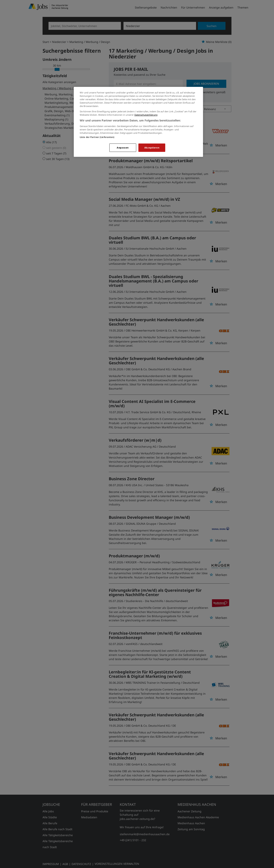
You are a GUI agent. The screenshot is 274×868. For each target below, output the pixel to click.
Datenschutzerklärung (146, 115)
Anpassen (123, 148)
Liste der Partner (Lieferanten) (97, 137)
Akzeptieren (152, 148)
